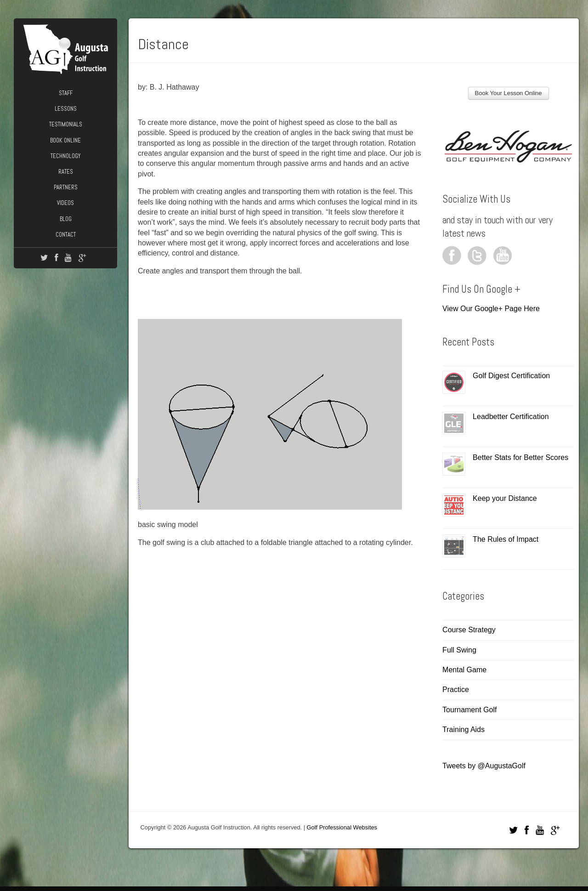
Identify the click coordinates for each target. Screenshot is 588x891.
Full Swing (459, 650)
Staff (66, 93)
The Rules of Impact (506, 539)
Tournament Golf (469, 710)
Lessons (66, 109)
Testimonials (66, 124)
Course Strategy (469, 630)
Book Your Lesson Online (509, 93)
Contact (66, 235)
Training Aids (464, 729)
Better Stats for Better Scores (520, 457)
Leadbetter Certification (511, 417)
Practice (456, 690)
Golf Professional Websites (342, 827)
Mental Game (464, 670)
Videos (65, 203)
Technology (65, 156)
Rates (66, 172)
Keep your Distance (505, 498)
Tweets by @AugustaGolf (484, 766)
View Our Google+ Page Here (491, 309)
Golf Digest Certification (511, 376)
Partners (66, 187)
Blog (66, 219)
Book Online (65, 140)
